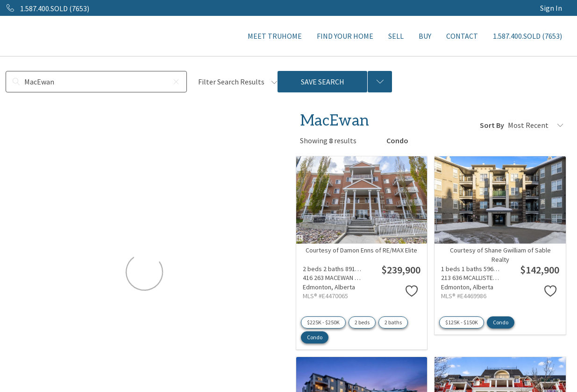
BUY (425, 36)
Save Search (323, 82)
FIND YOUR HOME (345, 36)
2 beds (362, 322)
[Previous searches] (380, 82)
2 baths (393, 322)
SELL (396, 36)
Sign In (551, 8)
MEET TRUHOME (275, 36)
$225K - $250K (323, 322)
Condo (315, 337)
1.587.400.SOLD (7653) (527, 36)
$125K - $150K (462, 322)
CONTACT (462, 36)
